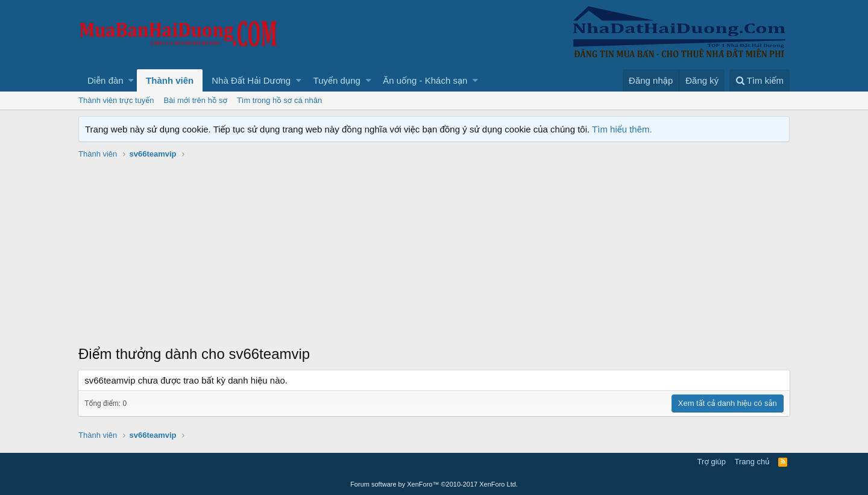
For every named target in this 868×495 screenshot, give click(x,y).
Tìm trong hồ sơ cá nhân (279, 100)
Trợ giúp (712, 462)
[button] (131, 80)
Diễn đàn (105, 80)
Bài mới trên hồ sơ (196, 100)
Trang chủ (752, 462)
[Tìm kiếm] (759, 80)
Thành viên (170, 80)
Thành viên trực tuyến (116, 100)
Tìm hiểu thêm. (622, 129)
